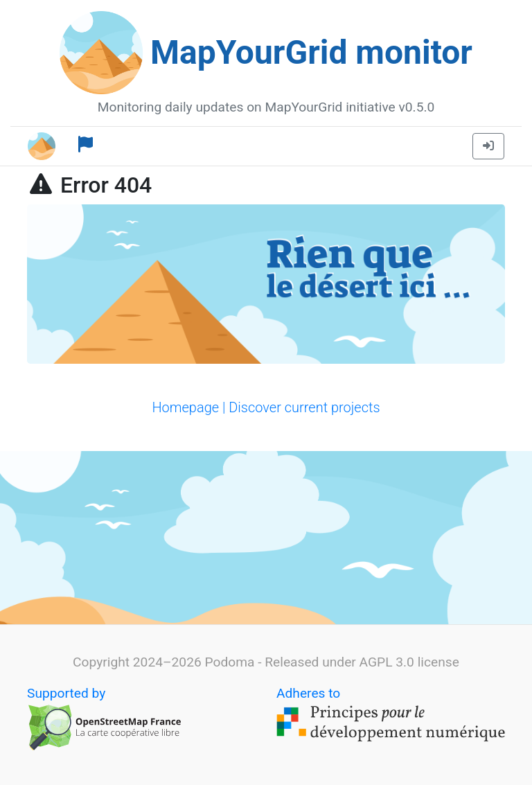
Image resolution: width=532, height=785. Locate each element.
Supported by (105, 719)
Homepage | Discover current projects (266, 407)
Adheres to (391, 715)
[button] (488, 146)
